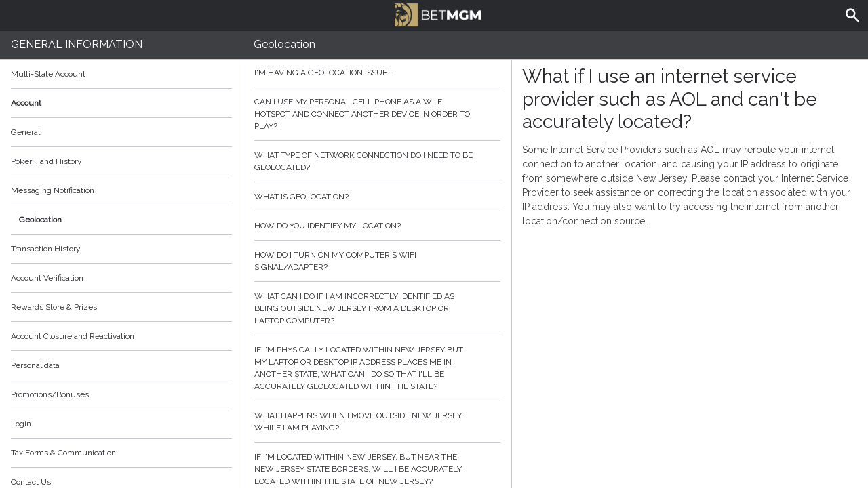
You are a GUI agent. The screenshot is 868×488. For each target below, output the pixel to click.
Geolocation (40, 220)
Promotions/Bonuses (50, 394)
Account (121, 103)
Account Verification (47, 278)
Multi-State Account (48, 74)
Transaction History (46, 249)
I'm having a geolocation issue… (377, 73)
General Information (77, 44)
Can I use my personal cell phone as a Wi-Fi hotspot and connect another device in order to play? (377, 114)
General (25, 132)
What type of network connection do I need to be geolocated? (377, 161)
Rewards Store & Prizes (54, 307)
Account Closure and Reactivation (73, 336)
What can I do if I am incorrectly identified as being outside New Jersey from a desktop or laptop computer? (377, 308)
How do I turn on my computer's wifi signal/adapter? (377, 261)
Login (21, 424)
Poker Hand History (46, 161)
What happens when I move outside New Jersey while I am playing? (377, 422)
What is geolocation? (377, 197)
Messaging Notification (53, 190)
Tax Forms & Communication (121, 453)
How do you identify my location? (377, 226)
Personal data (35, 365)
